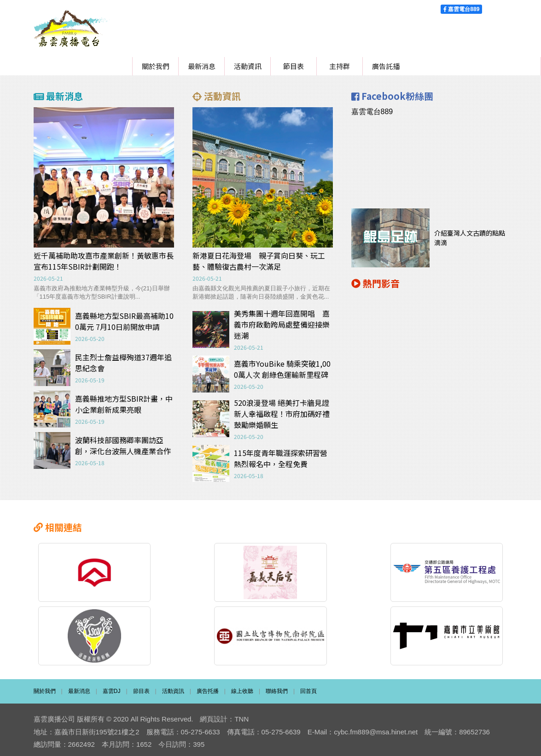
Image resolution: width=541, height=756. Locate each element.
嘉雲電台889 (461, 9)
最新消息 (202, 66)
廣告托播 (208, 688)
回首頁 (308, 688)
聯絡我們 (277, 688)
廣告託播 (386, 66)
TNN (241, 716)
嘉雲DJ (112, 688)
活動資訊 (248, 66)
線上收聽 (242, 688)
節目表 (294, 66)
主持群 (340, 66)
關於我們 (156, 66)
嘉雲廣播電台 (72, 29)
